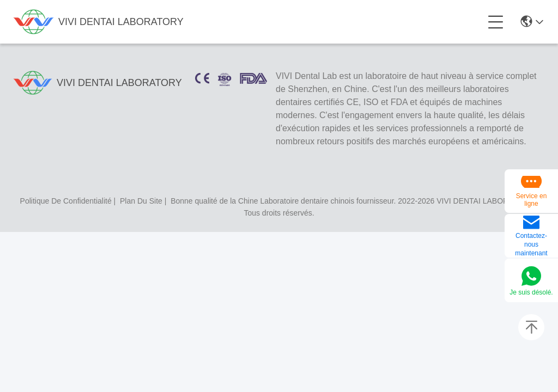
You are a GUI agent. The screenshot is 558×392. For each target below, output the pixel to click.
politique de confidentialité (66, 201)
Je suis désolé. (531, 292)
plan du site (141, 201)
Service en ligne (532, 200)
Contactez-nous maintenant (531, 244)
